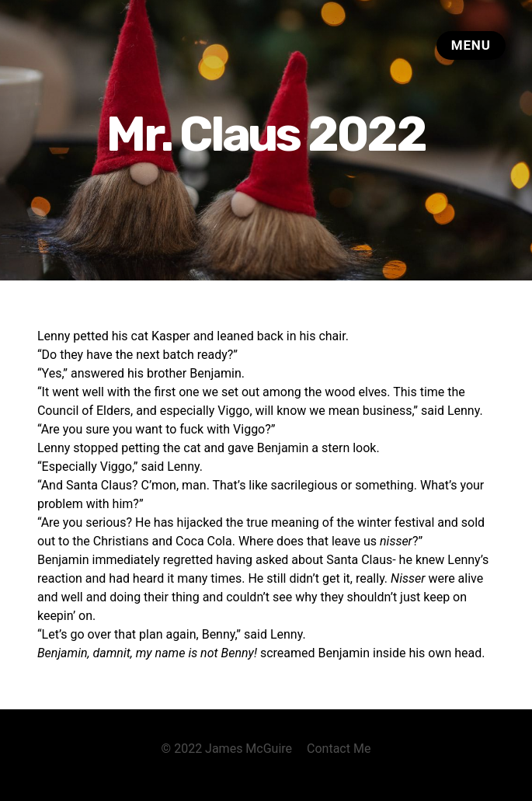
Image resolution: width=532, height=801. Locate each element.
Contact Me (339, 749)
